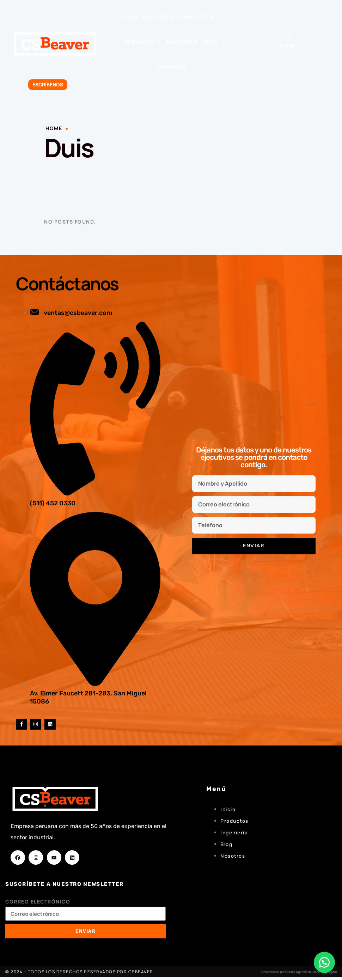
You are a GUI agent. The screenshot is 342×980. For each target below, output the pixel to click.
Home (54, 128)
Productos (200, 18)
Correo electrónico (38, 905)
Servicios (143, 42)
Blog (211, 42)
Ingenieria (182, 42)
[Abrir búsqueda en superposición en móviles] (287, 38)
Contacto (171, 67)
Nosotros (158, 17)
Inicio (129, 17)
